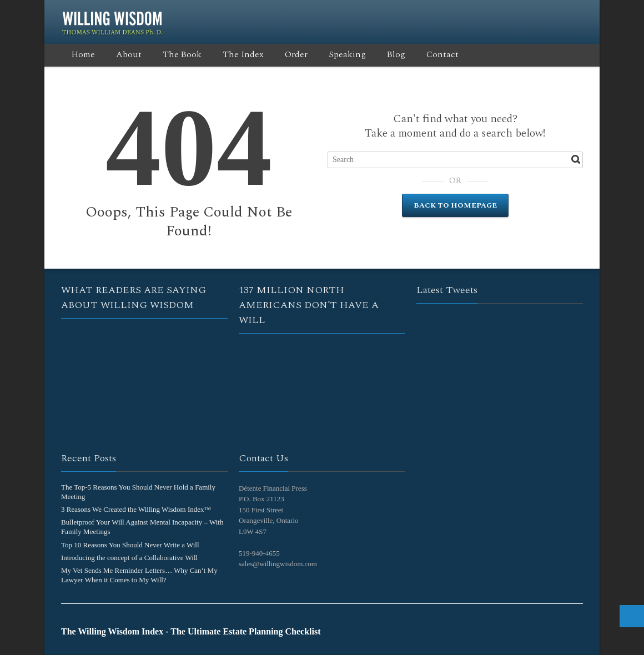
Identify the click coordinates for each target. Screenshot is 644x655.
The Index (243, 54)
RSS (522, 13)
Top (632, 616)
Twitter (487, 13)
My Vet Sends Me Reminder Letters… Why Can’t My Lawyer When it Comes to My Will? (139, 575)
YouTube (559, 13)
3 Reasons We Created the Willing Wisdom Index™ (136, 509)
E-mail (576, 13)
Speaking (347, 54)
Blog (396, 54)
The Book (182, 54)
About (129, 54)
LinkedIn (541, 13)
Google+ (505, 13)
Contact (442, 54)
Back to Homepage (455, 205)
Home (83, 54)
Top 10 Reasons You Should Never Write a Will (130, 545)
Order (296, 54)
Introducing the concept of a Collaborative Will (129, 558)
